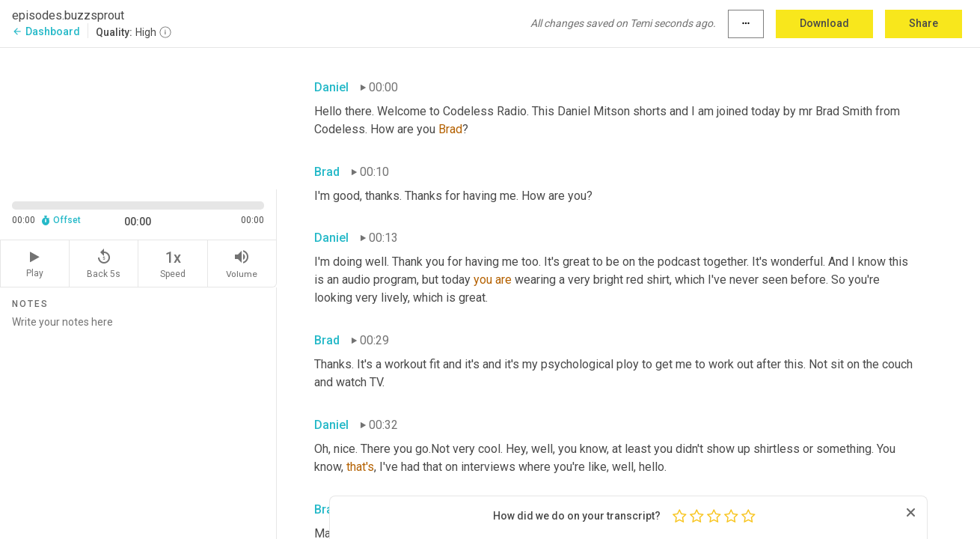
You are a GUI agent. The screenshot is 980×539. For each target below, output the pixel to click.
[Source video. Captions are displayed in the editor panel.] (138, 117)
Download (824, 23)
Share (924, 23)
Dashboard (46, 31)
